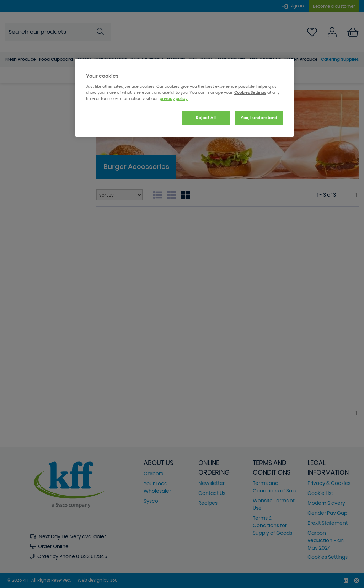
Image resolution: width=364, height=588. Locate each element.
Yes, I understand (259, 118)
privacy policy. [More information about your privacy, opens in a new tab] (174, 98)
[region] (184, 98)
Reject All (206, 118)
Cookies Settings (250, 92)
